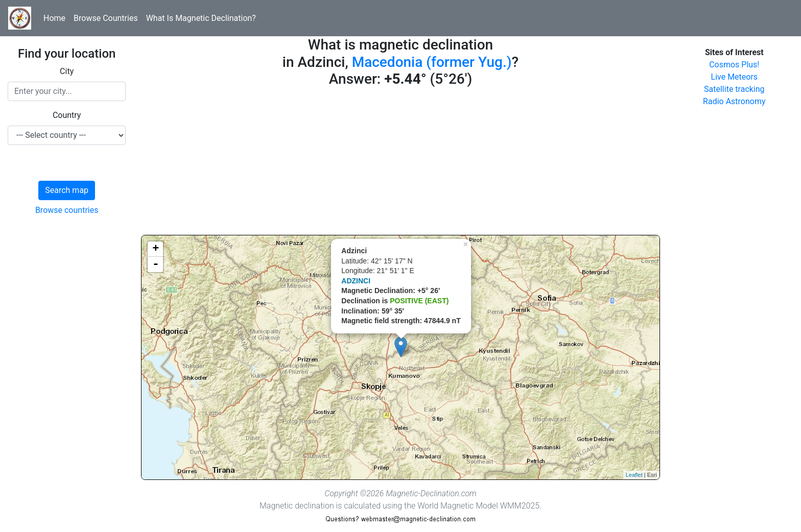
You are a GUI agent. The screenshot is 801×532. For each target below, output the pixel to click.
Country (67, 115)
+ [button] (156, 249)
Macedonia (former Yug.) (432, 62)
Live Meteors (735, 77)
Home (54, 18)
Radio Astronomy (734, 101)
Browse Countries (106, 18)
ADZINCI (356, 281)
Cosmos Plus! (734, 65)
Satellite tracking (734, 89)
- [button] (156, 264)
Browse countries (67, 210)
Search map (67, 190)
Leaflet (634, 475)
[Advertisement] (400, 163)
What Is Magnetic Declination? (201, 18)
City (67, 71)
